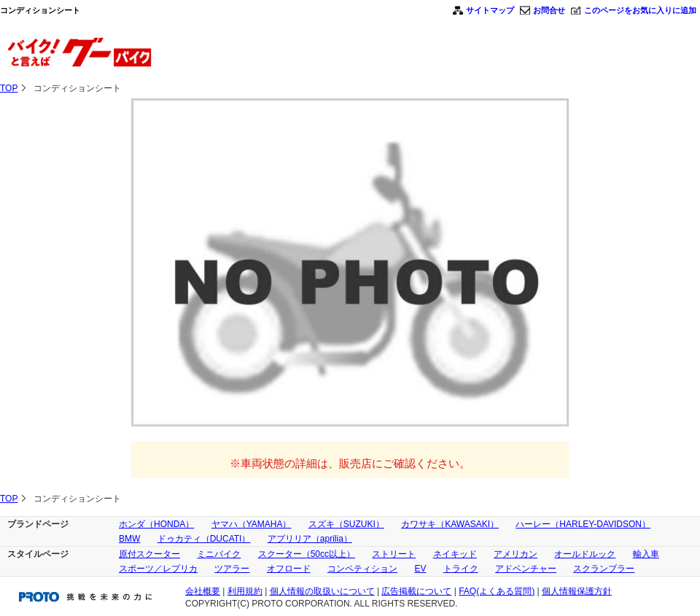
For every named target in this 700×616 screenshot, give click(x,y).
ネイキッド (455, 554)
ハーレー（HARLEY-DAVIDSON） (583, 524)
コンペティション (362, 569)
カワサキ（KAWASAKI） (450, 524)
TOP (9, 88)
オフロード (289, 569)
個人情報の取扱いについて (322, 591)
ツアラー (232, 569)
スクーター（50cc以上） (307, 554)
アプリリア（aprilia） (310, 539)
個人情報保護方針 (577, 591)
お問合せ (549, 10)
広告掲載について (416, 591)
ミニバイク (219, 554)
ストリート (394, 554)
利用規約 (245, 591)
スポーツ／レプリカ (158, 569)
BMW (129, 539)
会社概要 (203, 591)
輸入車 (646, 554)
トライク (461, 569)
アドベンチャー (526, 569)
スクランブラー (604, 569)
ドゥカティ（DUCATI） (204, 539)
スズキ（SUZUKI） (346, 524)
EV (420, 569)
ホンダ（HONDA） (156, 524)
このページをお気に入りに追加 (640, 10)
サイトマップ (490, 10)
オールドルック (585, 554)
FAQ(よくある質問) (497, 591)
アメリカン (516, 554)
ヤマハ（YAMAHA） (252, 524)
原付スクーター (149, 554)
